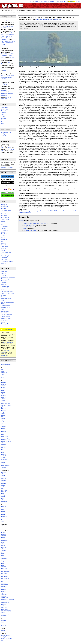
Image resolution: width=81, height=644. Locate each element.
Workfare (4, 275)
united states (5, 609)
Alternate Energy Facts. (30, 230)
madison (3, 562)
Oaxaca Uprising (6, 317)
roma (2, 449)
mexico (3, 487)
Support (78, 1)
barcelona (4, 389)
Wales (3, 122)
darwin (3, 511)
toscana (3, 462)
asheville (3, 536)
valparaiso (4, 500)
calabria (3, 399)
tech (2, 640)
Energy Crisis (46, 19)
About (56, 1)
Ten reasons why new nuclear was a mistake (35, 224)
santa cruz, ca (5, 603)
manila (3, 515)
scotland (3, 456)
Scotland (3, 136)
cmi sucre (4, 482)
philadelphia (4, 585)
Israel (3, 624)
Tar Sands (4, 290)
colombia (3, 484)
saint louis (4, 595)
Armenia (3, 621)
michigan (3, 567)
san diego (4, 596)
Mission (46, 1)
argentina (4, 472)
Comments (24, 217)
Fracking (3, 228)
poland (3, 446)
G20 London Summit (7, 292)
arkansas (4, 534)
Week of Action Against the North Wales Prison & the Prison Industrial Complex (8, 36)
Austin (3, 539)
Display (21, 221)
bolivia (3, 474)
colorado (3, 549)
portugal (3, 448)
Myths (25, 228)
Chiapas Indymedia (6, 98)
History (3, 238)
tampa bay (4, 608)
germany (3, 409)
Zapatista (4, 263)
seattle (3, 606)
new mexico (4, 575)
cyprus (3, 402)
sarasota (3, 604)
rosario (3, 493)
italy (2, 417)
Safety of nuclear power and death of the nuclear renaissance (47, 17)
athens (3, 386)
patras (3, 443)
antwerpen (4, 382)
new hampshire (5, 572)
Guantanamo (5, 297)
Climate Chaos (38, 19)
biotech (3, 630)
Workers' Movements (7, 261)
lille (2, 423)
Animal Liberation (6, 210)
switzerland (4, 459)
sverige (3, 458)
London (3, 114)
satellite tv (4, 373)
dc (2, 552)
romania (3, 451)
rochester (4, 591)
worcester (4, 616)
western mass (5, 614)
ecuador (3, 485)
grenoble (3, 410)
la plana (3, 418)
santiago (3, 495)
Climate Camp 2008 (7, 315)
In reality (25, 227)
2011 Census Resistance (8, 277)
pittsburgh (4, 586)
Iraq (2, 241)
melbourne (4, 516)
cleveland (4, 547)
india (2, 526)
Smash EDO (4, 320)
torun (2, 461)
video (2, 374)
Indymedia (4, 239)
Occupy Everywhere (7, 279)
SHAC (3, 309)
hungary (3, 412)
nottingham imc (5, 440)
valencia (3, 467)
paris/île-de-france (6, 441)
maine (3, 564)
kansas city (4, 559)
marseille (3, 431)
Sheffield (56, 19)
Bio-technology (5, 217)
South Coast (4, 120)
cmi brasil (4, 480)
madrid (3, 428)
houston (3, 555)
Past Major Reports (6, 324)
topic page (6, 84)
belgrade (3, 394)
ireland (3, 413)
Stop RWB (4, 313)
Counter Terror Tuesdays (7, 63)
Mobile (36, 1)
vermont (3, 612)
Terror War (4, 259)
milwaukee (4, 568)
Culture (3, 221)
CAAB (12, 57)
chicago (3, 546)
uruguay (3, 498)
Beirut (3, 622)
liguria (3, 422)
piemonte (4, 444)
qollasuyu (4, 492)
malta (3, 430)
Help (66, 1)
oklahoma (4, 583)
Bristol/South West (6, 132)
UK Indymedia (18, 5)
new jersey (4, 573)
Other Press (4, 247)
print (2, 369)
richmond (4, 590)
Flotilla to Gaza (5, 286)
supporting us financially (8, 167)
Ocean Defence (5, 245)
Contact (61, 1)
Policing (3, 250)
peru (2, 489)
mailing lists (4, 637)
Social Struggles (6, 256)
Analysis (3, 208)
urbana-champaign (6, 611)
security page (5, 355)
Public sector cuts (6, 252)
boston (3, 542)
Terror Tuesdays (5, 69)
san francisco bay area (7, 599)
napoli (3, 435)
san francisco (5, 598)
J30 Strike (4, 284)
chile (2, 477)
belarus (3, 391)
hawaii (3, 554)
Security (72, 1)
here (5, 70)
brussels (3, 396)
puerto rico (4, 490)
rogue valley (4, 593)
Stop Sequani (5, 311)
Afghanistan (4, 207)
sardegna (4, 454)
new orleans (4, 577)
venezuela (4, 502)
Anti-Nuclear (4, 212)
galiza (3, 407)
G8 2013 (3, 273)
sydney (3, 521)
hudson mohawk (6, 557)
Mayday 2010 (5, 288)
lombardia (4, 427)
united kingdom (5, 466)
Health (52, 19)
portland (3, 588)
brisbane (3, 508)
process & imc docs (6, 639)
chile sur (3, 479)
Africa (3, 378)
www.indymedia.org (6, 365)
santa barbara (5, 601)
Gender (3, 232)
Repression (4, 254)
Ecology (3, 223)
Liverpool (4, 113)
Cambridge (4, 111)
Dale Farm (4, 282)
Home (31, 1)
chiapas (3, 475)
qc (2, 519)
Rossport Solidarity (6, 318)
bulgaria (3, 397)
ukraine (3, 464)
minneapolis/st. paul (7, 570)
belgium (3, 392)
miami (3, 565)
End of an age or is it (29, 225)
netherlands (4, 436)
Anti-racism (4, 216)
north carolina (5, 578)
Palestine (4, 248)
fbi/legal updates (6, 635)
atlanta (3, 537)
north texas (4, 580)
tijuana (3, 497)
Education (4, 225)
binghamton (4, 541)
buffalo (3, 544)
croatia (3, 400)
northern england (6, 438)
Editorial (41, 1)
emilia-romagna (5, 404)
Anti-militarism (5, 214)
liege (2, 420)
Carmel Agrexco (5, 306)
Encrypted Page (8, 329)
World (60, 19)
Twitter (9, 147)
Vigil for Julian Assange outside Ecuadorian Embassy (7, 77)
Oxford (3, 116)
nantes (3, 433)
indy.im (3, 147)
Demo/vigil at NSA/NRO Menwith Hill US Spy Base (8, 56)
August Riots (5, 281)
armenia (3, 384)
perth (2, 518)
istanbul (3, 415)
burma (3, 510)
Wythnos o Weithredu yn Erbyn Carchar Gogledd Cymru (8, 43)
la (1, 560)
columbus (4, 550)
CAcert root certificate (5, 351)
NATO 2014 (4, 272)
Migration (4, 243)
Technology (4, 258)
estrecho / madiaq (6, 405)
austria (3, 387)
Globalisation (5, 234)
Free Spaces (5, 230)
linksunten (4, 425)
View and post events (7, 20)
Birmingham (4, 109)
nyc (2, 581)
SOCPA (3, 322)
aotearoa (3, 506)
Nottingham (4, 134)
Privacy (52, 1)
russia (3, 453)
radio (2, 371)
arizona (3, 533)
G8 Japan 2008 (5, 307)
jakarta (3, 513)
